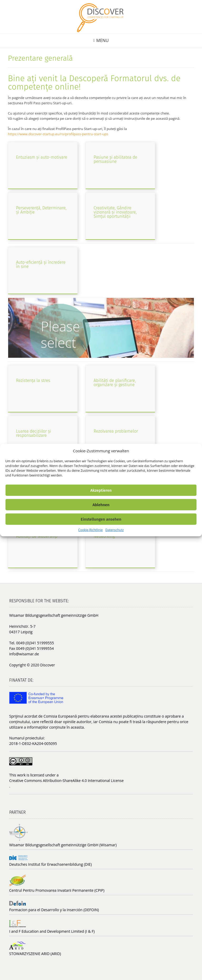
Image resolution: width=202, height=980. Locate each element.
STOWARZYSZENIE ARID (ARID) (35, 954)
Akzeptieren (101, 490)
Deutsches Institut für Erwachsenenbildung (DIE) (50, 864)
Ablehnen (101, 505)
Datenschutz (115, 530)
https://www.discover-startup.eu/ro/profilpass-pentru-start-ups (58, 134)
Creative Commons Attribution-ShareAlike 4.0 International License (66, 781)
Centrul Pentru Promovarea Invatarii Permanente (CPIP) (57, 890)
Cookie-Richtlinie (91, 530)
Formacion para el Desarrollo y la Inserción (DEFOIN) (54, 910)
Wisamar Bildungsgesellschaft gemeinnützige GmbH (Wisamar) (63, 845)
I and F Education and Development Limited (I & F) (52, 931)
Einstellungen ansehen (101, 519)
